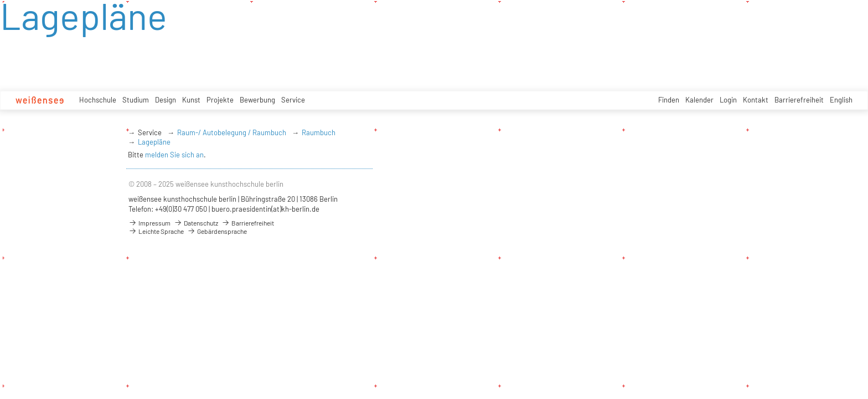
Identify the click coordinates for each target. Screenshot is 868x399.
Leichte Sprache (156, 231)
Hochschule (98, 100)
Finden (669, 100)
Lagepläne (154, 142)
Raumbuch (319, 132)
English (841, 100)
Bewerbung (257, 100)
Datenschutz (196, 223)
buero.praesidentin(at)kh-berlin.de (265, 209)
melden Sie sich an (174, 155)
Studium (136, 100)
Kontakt (756, 100)
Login (728, 100)
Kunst (191, 100)
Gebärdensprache (217, 231)
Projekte (220, 100)
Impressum (149, 223)
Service (293, 100)
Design (166, 100)
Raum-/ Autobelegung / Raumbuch (232, 132)
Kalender (699, 100)
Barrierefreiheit (799, 100)
